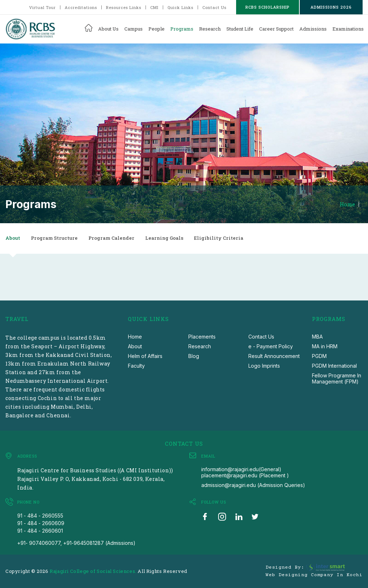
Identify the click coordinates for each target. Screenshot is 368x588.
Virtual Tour (42, 7)
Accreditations (81, 7)
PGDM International (334, 366)
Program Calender (111, 238)
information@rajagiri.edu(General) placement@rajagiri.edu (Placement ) (245, 472)
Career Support (276, 29)
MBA (317, 337)
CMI (154, 7)
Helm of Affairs (145, 356)
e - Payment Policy (271, 346)
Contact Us (214, 7)
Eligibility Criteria (219, 238)
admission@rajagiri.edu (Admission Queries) (253, 485)
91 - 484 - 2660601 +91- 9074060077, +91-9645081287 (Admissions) (76, 537)
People (157, 29)
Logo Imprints (264, 366)
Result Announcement (274, 356)
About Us (108, 29)
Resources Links (124, 7)
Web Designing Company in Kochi (314, 575)
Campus (134, 29)
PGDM (319, 356)
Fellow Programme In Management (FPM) (337, 378)
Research (210, 29)
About (13, 238)
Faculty (136, 366)
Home (347, 204)
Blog (194, 356)
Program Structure (54, 238)
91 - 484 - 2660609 (41, 523)
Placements (202, 337)
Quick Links (180, 7)
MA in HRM (325, 346)
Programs (182, 29)
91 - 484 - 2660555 (40, 516)
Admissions (313, 29)
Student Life (240, 29)
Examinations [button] (348, 29)
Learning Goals (164, 238)
